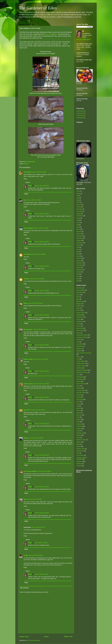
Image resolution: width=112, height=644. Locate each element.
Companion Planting (82, 337)
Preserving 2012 (81, 113)
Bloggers (79, 304)
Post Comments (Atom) (34, 640)
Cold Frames (80, 330)
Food (78, 359)
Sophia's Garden (81, 440)
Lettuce (78, 404)
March (78, 191)
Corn (78, 342)
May (78, 225)
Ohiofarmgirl (27, 172)
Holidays (79, 388)
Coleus (78, 333)
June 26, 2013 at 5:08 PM (42, 487)
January (79, 207)
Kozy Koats (80, 399)
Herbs (78, 386)
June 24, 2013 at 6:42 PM (42, 186)
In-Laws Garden (81, 390)
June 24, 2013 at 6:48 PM (42, 315)
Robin (30, 186)
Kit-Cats (26, 164)
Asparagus (79, 292)
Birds (78, 299)
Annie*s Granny (28, 384)
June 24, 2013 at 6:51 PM (42, 424)
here (46, 34)
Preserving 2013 (81, 111)
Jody (25, 499)
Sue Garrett (27, 254)
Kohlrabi (79, 397)
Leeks (78, 402)
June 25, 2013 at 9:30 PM (44, 471)
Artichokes (79, 288)
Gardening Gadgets (82, 370)
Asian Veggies (80, 290)
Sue (25, 200)
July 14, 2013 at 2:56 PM (36, 555)
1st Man (26, 555)
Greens (78, 381)
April (78, 200)
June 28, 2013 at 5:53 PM (42, 513)
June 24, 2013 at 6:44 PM (42, 242)
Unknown (26, 279)
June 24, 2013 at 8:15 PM (36, 438)
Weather (79, 464)
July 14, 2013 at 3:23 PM (41, 574)
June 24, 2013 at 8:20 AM (35, 303)
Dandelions (80, 346)
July (77, 196)
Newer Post (24, 637)
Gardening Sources (82, 372)
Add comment (24, 588)
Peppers (79, 420)
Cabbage (79, 315)
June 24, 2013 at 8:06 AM (37, 279)
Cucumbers (80, 344)
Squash (79, 446)
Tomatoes (79, 461)
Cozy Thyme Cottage (30, 471)
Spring (78, 444)
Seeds (78, 437)
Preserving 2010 (81, 118)
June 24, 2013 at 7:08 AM (34, 200)
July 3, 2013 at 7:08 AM (41, 543)
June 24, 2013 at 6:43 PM (42, 214)
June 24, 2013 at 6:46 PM (42, 291)
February (79, 205)
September (79, 216)
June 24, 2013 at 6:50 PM (42, 397)
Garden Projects (81, 366)
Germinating (80, 377)
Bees (78, 297)
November (79, 211)
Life (77, 406)
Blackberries (80, 301)
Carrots (78, 319)
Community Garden (82, 335)
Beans (78, 295)
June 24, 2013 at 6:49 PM (42, 345)
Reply (25, 179)
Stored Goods (80, 449)
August (78, 193)
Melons (78, 408)
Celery (78, 324)
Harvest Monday (81, 384)
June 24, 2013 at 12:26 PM (41, 384)
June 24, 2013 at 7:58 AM (38, 254)
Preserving (79, 426)
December (79, 209)
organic (78, 413)
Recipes (79, 435)
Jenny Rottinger (28, 228)
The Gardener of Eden (38, 8)
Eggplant (79, 351)
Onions (78, 411)
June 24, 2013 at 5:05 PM (38, 410)
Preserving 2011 (81, 115)
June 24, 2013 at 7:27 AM (41, 228)
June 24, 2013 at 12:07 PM (40, 359)
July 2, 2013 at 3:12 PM (38, 527)
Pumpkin (79, 429)
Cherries (79, 326)
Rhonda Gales (28, 329)
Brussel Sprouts (81, 313)
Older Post (68, 637)
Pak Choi (79, 415)
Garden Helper (81, 361)
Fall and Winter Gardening (84, 353)
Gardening (79, 368)
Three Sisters (80, 455)
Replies (28, 182)
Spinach (79, 442)
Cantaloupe (80, 317)
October (79, 214)
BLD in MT (27, 410)
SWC (78, 453)
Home (46, 637)
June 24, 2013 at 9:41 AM (40, 329)
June (78, 198)
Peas (78, 417)
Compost (79, 339)
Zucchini (79, 466)
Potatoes (79, 424)
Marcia (26, 303)
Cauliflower (79, 322)
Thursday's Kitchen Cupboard (82, 458)
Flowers (79, 357)
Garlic (78, 375)
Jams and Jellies (81, 393)
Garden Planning (81, 363)
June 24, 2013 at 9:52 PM (42, 455)
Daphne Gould (28, 359)
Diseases (79, 348)
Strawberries (80, 451)
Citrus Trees (80, 328)
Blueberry (79, 306)
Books (78, 308)
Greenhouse (80, 379)
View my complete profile (83, 39)
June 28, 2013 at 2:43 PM (34, 499)
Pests (78, 422)
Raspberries (80, 433)
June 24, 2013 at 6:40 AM (39, 172)
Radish (78, 431)
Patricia (26, 438)
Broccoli (79, 310)
